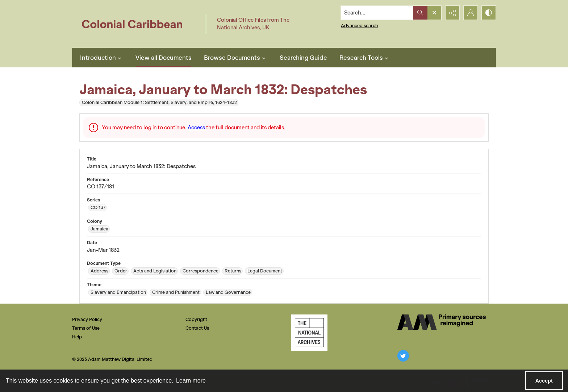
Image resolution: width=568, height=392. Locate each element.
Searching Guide (303, 58)
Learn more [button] (191, 381)
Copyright (196, 319)
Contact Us (197, 328)
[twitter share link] (403, 356)
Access (196, 128)
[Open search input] (434, 13)
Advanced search (359, 26)
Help (77, 337)
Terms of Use (86, 328)
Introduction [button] (102, 58)
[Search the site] (377, 13)
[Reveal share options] (452, 13)
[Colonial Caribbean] (137, 24)
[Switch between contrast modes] (489, 13)
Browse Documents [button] (236, 58)
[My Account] (471, 13)
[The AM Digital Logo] (442, 322)
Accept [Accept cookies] (544, 381)
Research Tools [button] (365, 58)
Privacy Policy (87, 319)
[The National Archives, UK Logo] (309, 333)
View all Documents (164, 58)
